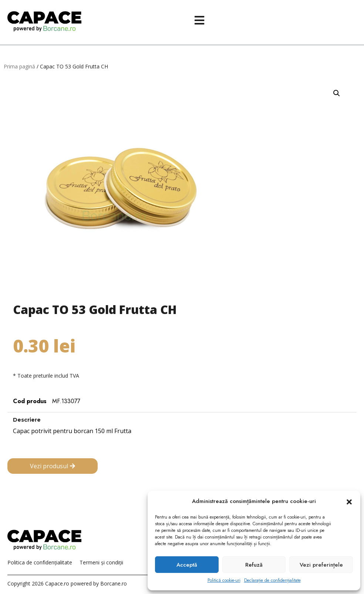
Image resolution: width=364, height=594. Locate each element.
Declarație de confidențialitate (272, 580)
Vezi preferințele (321, 565)
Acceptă (187, 565)
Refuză (254, 565)
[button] (349, 502)
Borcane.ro (114, 583)
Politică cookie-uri (224, 580)
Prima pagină (19, 66)
